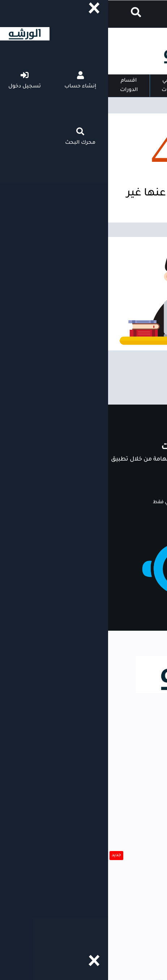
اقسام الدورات (21, 86)
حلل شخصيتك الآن (136, 856)
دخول (139, 15)
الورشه (156, 767)
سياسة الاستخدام (136, 924)
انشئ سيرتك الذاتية (134, 842)
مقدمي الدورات (62, 86)
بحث (155, 807)
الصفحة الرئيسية (104, 86)
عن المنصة (146, 938)
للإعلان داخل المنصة (134, 911)
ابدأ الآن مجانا (135, 488)
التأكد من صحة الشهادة (129, 883)
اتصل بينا (148, 897)
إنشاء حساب (83, 15)
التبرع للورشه (144, 869)
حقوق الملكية (143, 952)
